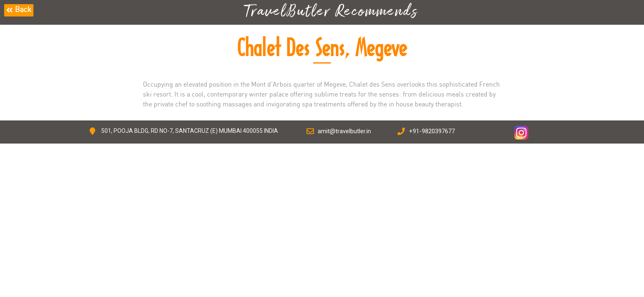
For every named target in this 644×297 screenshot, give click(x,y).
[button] (19, 10)
